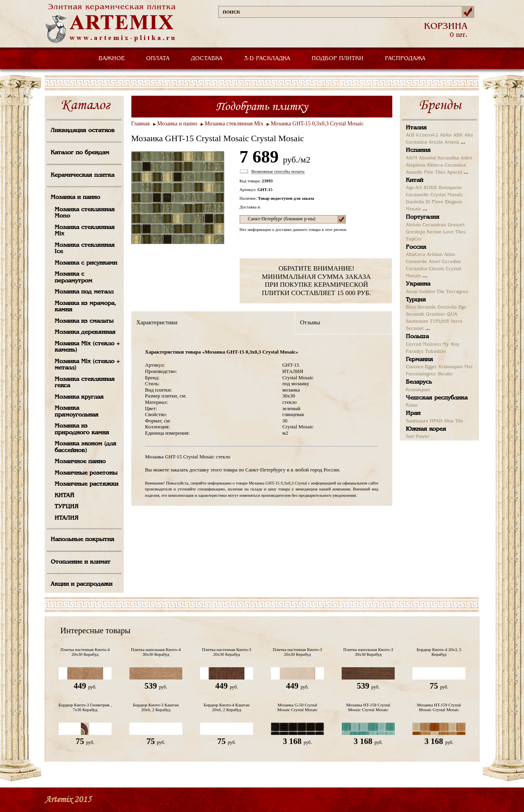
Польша (417, 337)
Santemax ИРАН (424, 421)
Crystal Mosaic (446, 195)
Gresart (456, 225)
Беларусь (419, 382)
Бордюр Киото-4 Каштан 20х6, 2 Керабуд (227, 707)
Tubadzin (435, 352)
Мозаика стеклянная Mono (85, 213)
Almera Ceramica (446, 165)
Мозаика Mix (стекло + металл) (87, 365)
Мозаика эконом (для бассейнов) (85, 447)
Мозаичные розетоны (86, 473)
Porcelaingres (421, 374)
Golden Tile (432, 292)
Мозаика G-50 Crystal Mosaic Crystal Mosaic (297, 707)
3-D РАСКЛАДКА (267, 59)
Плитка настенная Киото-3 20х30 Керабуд (227, 652)
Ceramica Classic (425, 269)
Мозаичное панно (80, 462)
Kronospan (451, 367)
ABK (458, 135)
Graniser (436, 314)
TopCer (414, 239)
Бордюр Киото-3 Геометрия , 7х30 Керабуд (85, 707)
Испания (418, 150)
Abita (446, 135)
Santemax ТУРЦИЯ (427, 322)
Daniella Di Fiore (425, 202)
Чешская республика (437, 398)
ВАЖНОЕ (112, 59)
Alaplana (415, 165)
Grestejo (415, 232)
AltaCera (415, 255)
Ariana (452, 142)
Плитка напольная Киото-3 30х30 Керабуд (368, 652)
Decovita (447, 307)
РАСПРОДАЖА (405, 59)
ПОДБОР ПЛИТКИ (338, 59)
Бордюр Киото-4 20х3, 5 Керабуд (439, 652)
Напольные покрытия (82, 539)
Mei (468, 367)
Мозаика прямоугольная (77, 412)
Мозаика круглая (79, 397)
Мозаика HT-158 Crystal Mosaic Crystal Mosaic (368, 707)
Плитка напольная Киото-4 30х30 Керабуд (156, 652)
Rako (411, 405)
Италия (416, 128)
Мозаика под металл (84, 292)
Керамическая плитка (82, 175)
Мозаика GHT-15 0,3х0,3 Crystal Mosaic (317, 124)
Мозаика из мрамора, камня (85, 307)
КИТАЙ (64, 496)
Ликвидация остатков (83, 131)
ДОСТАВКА (207, 59)
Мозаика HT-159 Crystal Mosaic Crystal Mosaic (439, 707)
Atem (412, 292)
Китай (414, 180)
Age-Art (414, 188)
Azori (434, 262)
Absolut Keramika (439, 158)
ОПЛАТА (158, 59)
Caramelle (417, 195)
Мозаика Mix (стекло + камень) (87, 347)
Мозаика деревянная (85, 332)
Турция (416, 300)
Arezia (436, 142)
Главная (141, 124)
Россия (416, 247)
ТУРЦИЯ (66, 507)
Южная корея (426, 429)
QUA (452, 314)
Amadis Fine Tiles (426, 172)
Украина (418, 284)
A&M (411, 158)
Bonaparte (450, 188)
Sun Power (418, 437)
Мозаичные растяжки (86, 484)
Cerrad (413, 344)
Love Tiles (454, 232)
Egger (431, 367)
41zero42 (427, 135)
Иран (413, 413)
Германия (419, 360)
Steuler (445, 374)
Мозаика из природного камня (82, 429)
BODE (430, 188)
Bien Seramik (421, 307)
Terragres (457, 292)
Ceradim (451, 262)
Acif (410, 135)
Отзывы (310, 322)
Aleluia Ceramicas (426, 225)
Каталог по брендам (80, 153)
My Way (451, 344)
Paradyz (415, 352)
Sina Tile (454, 421)
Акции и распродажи (81, 584)
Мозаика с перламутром (73, 277)
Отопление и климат (80, 562)
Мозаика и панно (75, 197)
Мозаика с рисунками (86, 263)
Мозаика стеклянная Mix (85, 231)
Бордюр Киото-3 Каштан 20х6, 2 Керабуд (156, 707)
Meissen (432, 344)
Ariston (435, 255)
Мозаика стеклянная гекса (85, 383)
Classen (414, 367)
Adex (466, 158)
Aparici (455, 172)
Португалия (423, 217)
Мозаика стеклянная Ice (85, 249)
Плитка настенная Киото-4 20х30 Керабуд (85, 652)
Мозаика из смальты (84, 321)
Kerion (434, 232)
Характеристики (157, 322)
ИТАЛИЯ (66, 518)
